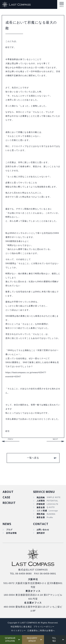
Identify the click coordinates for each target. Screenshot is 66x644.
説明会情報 (11, 533)
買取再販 (41, 514)
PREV (10, 439)
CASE (6, 497)
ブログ (9, 530)
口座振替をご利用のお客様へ (41, 631)
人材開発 (41, 501)
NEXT (55, 439)
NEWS (7, 524)
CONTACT (41, 524)
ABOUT (8, 492)
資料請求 (41, 533)
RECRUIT (9, 503)
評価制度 (41, 504)
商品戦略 (41, 497)
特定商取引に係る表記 (21, 627)
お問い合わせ (43, 530)
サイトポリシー (18, 631)
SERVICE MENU (44, 492)
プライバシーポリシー (44, 627)
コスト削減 (42, 511)
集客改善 (41, 507)
